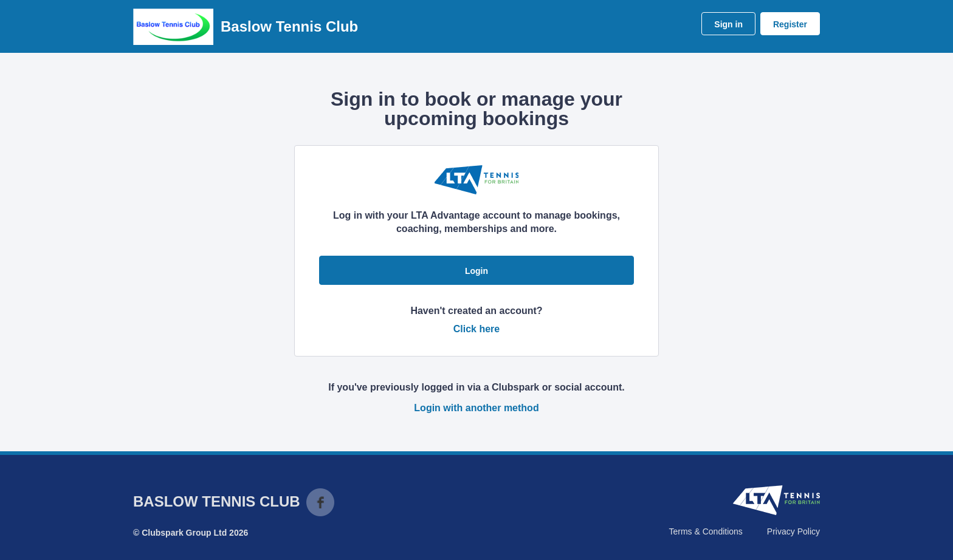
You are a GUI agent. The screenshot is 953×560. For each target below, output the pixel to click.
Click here (476, 329)
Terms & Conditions (705, 531)
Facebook (320, 502)
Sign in (728, 24)
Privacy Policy (793, 531)
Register (790, 24)
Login (476, 271)
